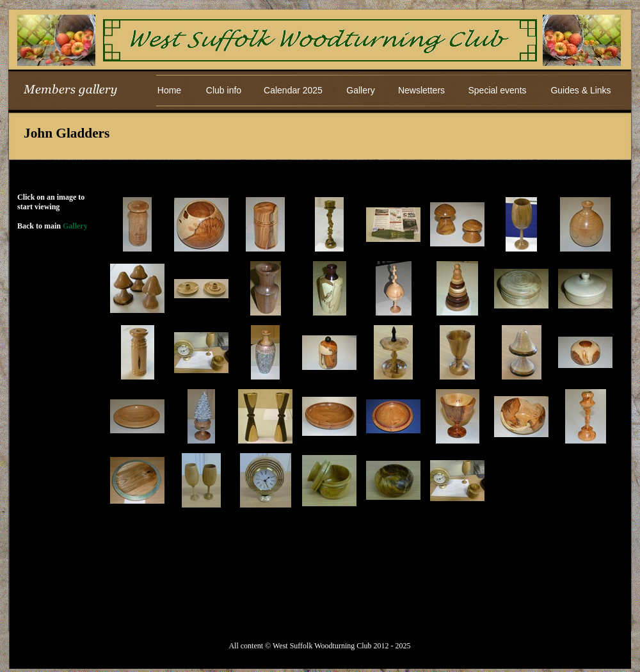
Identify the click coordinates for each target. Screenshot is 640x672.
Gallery (75, 226)
